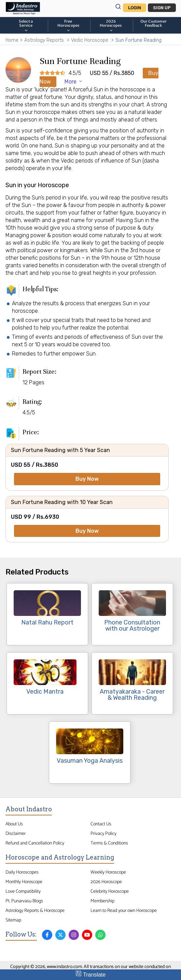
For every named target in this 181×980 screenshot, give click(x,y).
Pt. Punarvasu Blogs (24, 901)
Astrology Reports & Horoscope (35, 911)
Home (12, 40)
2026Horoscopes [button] (111, 25)
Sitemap (13, 920)
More (74, 82)
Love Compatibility (23, 891)
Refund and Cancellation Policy (35, 843)
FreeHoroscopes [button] (68, 25)
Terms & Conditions (109, 843)
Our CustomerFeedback (154, 24)
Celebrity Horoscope (110, 891)
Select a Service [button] (26, 25)
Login (135, 8)
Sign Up (162, 8)
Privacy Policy (103, 834)
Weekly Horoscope (108, 872)
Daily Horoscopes (22, 872)
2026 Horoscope (106, 882)
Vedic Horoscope (90, 40)
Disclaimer (16, 834)
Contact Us (101, 824)
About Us (14, 824)
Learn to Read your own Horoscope (124, 911)
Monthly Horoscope (24, 882)
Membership (102, 901)
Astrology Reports (44, 40)
